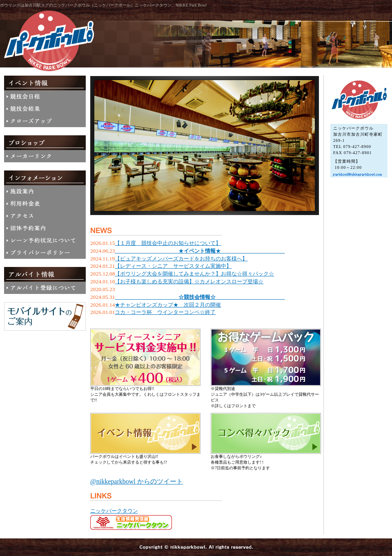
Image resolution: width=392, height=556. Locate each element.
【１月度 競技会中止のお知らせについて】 (168, 243)
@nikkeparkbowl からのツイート (137, 481)
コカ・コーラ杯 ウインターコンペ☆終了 (165, 312)
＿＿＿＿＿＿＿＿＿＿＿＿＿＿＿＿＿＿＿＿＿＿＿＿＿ (200, 297)
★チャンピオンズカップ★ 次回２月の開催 (168, 305)
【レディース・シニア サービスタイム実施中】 (173, 266)
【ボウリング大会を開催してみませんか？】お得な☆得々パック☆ (194, 274)
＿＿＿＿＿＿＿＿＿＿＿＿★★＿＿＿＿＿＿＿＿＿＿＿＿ (200, 251)
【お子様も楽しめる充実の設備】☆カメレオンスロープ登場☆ (189, 281)
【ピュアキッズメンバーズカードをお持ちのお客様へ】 (181, 259)
